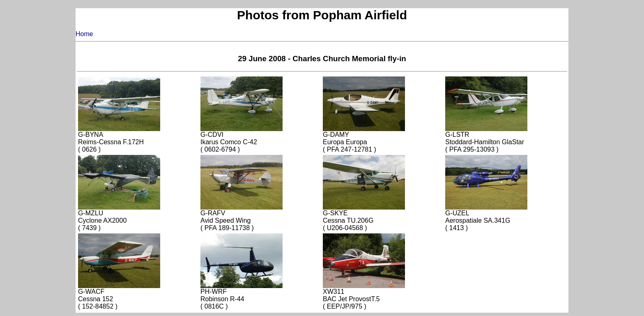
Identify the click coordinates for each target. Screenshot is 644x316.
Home (84, 34)
